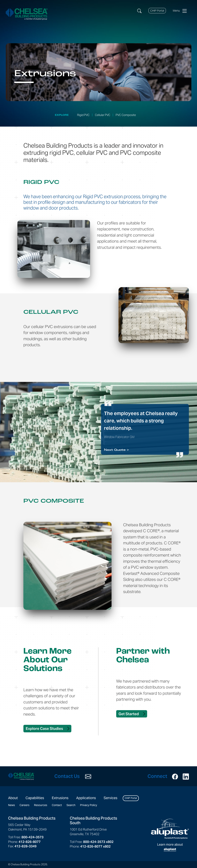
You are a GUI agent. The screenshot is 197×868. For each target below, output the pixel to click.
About (13, 798)
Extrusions (60, 798)
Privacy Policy (89, 805)
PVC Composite (126, 115)
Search (71, 805)
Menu (180, 11)
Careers (24, 805)
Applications (86, 798)
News (12, 805)
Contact (57, 805)
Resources (41, 805)
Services (110, 798)
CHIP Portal (157, 11)
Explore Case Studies (44, 728)
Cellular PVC (103, 115)
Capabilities (35, 798)
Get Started (129, 714)
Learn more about (170, 835)
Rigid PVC (83, 115)
